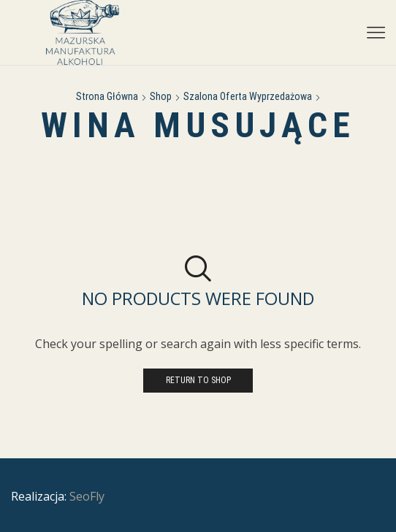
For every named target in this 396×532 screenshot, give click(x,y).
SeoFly (87, 496)
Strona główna (107, 96)
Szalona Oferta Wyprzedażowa (248, 96)
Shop (161, 96)
